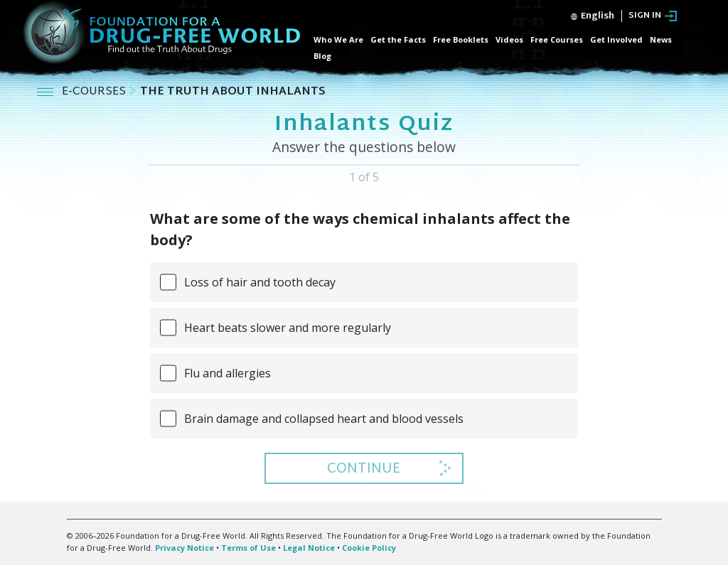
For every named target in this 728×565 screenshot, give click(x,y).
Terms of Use (248, 548)
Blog (322, 56)
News (661, 39)
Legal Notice (309, 548)
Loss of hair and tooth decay (260, 282)
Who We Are (338, 39)
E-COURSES (95, 92)
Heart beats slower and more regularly (288, 328)
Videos (509, 39)
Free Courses (557, 39)
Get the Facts (398, 39)
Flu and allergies (227, 373)
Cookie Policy (369, 548)
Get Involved (616, 39)
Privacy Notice (184, 548)
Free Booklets (461, 39)
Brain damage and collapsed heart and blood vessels (324, 419)
